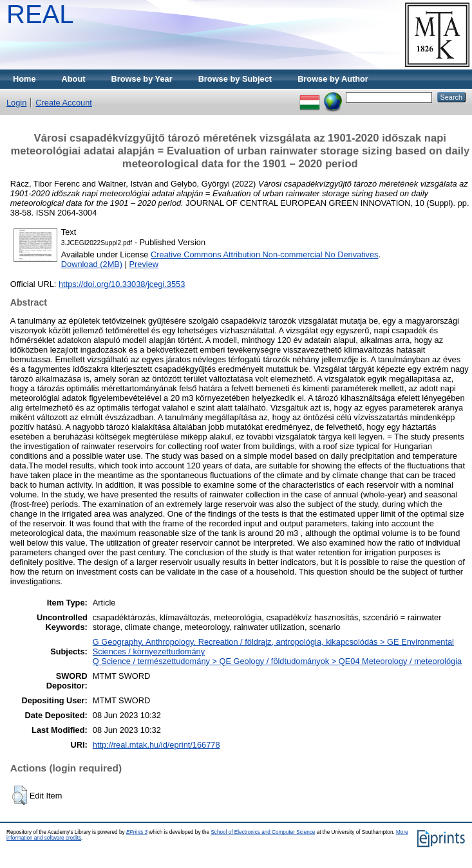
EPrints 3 (137, 832)
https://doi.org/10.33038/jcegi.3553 (122, 284)
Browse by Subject (235, 79)
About (74, 79)
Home (24, 79)
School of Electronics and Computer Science (263, 832)
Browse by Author (333, 79)
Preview (144, 264)
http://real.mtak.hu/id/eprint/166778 (156, 745)
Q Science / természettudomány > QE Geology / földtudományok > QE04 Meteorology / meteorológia (277, 661)
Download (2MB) (92, 264)
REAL (40, 14)
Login (16, 103)
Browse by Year (142, 79)
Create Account (64, 103)
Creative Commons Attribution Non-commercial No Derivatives (264, 254)
